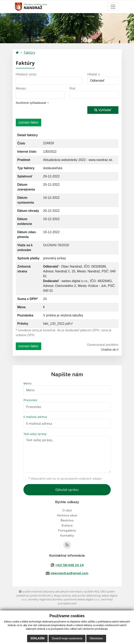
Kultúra (67, 526)
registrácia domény (51, 599)
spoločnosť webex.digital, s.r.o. (82, 599)
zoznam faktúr (28, 122)
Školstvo (67, 520)
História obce (67, 515)
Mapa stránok (62, 596)
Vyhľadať (103, 110)
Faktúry (30, 53)
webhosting (93, 596)
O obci (67, 510)
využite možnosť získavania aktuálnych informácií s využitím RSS (59, 591)
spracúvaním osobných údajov (81, 479)
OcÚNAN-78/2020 (56, 245)
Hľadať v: (94, 74)
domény (33, 599)
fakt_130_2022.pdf (56, 324)
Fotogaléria (67, 531)
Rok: (73, 88)
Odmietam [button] (96, 638)
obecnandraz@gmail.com (69, 573)
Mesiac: (21, 88)
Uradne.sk (108, 350)
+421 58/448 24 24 (69, 565)
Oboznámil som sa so (65, 479)
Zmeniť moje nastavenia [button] (67, 638)
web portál (78, 596)
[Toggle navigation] (113, 7)
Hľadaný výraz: (27, 74)
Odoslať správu (67, 490)
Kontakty (67, 536)
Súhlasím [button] (37, 638)
